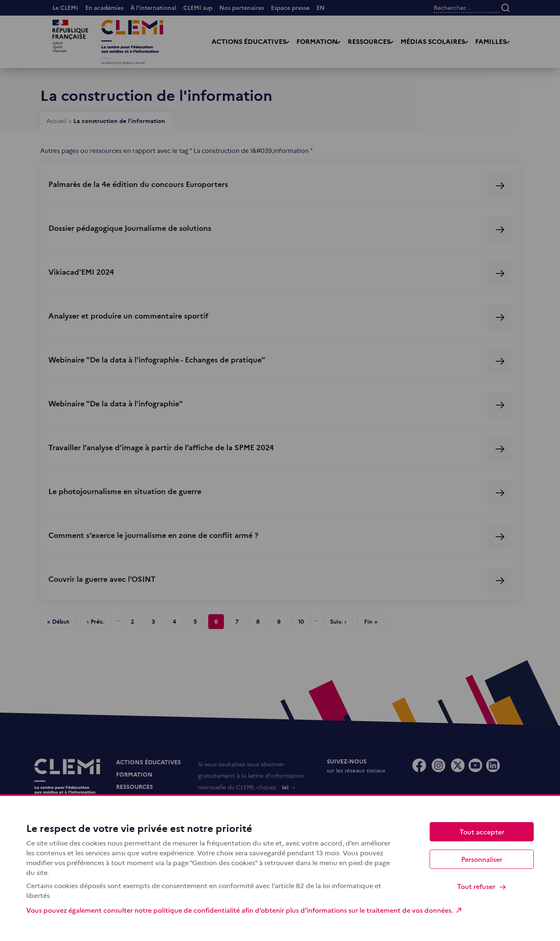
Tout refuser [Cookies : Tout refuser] (482, 886)
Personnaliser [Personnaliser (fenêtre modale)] (482, 859)
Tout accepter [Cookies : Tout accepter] (482, 832)
